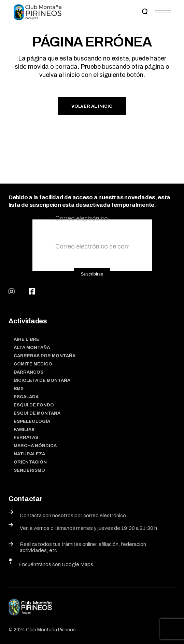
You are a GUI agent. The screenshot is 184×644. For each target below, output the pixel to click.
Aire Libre (26, 339)
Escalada (26, 397)
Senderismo (29, 470)
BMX (19, 389)
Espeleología (32, 421)
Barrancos (29, 372)
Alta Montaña (32, 348)
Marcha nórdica (35, 446)
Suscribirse (92, 274)
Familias (24, 430)
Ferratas (26, 438)
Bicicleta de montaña (42, 380)
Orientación (30, 462)
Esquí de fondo (34, 405)
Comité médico (33, 364)
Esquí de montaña (37, 413)
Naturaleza (29, 454)
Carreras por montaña (45, 356)
